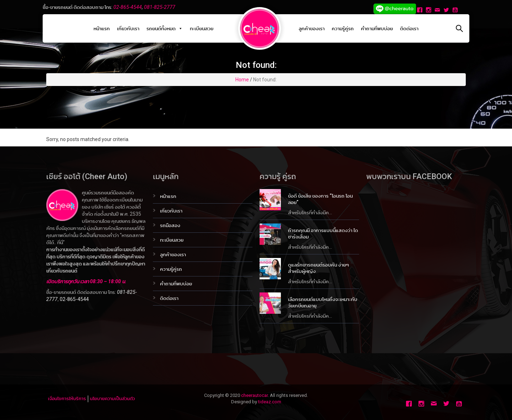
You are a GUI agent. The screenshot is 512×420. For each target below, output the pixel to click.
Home (242, 80)
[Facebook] (420, 11)
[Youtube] (456, 11)
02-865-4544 (128, 7)
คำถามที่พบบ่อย (377, 28)
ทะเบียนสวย (202, 28)
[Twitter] (447, 11)
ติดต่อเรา (409, 28)
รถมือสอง (170, 225)
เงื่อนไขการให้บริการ (67, 399)
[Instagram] (429, 11)
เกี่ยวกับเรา (128, 28)
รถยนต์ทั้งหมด (165, 28)
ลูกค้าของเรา (312, 28)
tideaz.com (270, 402)
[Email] (438, 11)
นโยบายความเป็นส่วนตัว (112, 399)
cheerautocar (254, 395)
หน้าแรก (102, 28)
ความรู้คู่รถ (343, 28)
